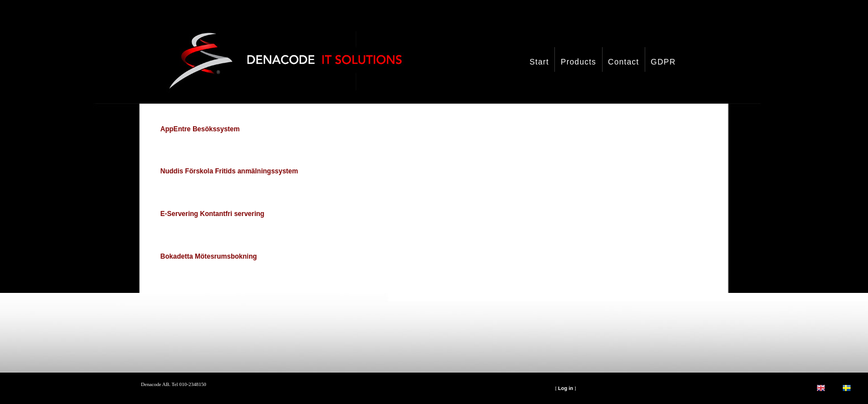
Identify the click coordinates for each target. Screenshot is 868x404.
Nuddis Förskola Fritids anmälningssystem (229, 171)
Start (539, 62)
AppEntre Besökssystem (200, 129)
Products (578, 62)
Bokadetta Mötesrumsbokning (209, 256)
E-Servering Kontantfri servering (212, 214)
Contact (624, 62)
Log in (566, 388)
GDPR (663, 62)
